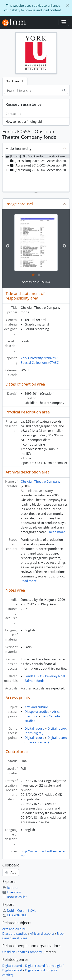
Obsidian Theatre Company (41, 481)
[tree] (36, 173)
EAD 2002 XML (15, 915)
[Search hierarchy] (32, 90)
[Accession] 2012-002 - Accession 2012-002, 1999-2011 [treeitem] (40, 165)
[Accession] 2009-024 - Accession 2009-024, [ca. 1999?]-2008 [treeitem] (40, 161)
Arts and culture (36, 707)
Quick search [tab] (15, 81)
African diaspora (42, 934)
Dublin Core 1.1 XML (19, 911)
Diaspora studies (37, 712)
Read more (57, 532)
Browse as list (14, 897)
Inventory (12, 892)
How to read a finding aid (24, 122)
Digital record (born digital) (45, 966)
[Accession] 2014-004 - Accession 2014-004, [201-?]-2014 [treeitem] (40, 170)
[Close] (67, 6)
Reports (10, 888)
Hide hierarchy (19, 148)
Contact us (13, 114)
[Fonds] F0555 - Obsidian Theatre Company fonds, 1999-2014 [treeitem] (37, 156)
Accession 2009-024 (36, 282)
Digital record (34, 728)
